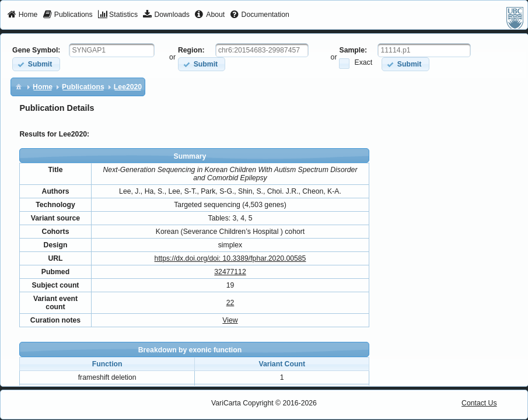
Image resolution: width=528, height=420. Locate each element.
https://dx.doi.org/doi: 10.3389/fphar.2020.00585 (230, 258)
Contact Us (479, 403)
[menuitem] (22, 15)
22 (230, 303)
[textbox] (112, 50)
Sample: (353, 50)
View (230, 320)
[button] (36, 64)
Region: (191, 50)
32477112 (230, 272)
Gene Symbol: (36, 50)
